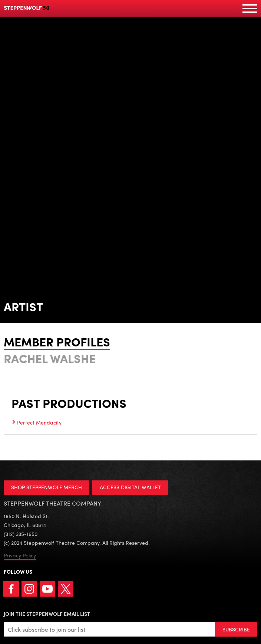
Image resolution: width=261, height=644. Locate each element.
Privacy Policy (20, 555)
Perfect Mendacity (39, 422)
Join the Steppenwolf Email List (47, 614)
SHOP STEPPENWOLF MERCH (47, 487)
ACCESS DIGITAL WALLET (130, 487)
